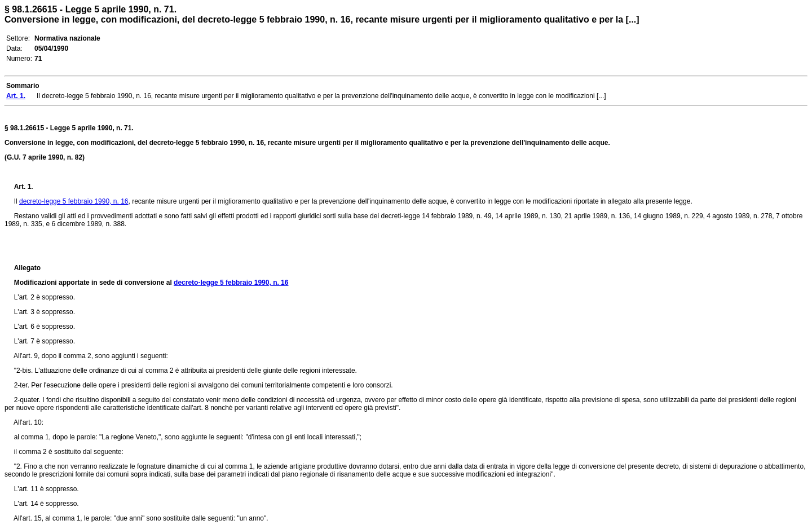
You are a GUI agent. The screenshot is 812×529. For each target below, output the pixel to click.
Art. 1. (24, 187)
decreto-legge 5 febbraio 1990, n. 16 (74, 201)
